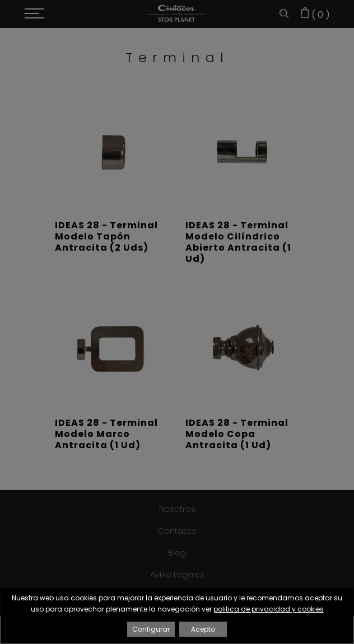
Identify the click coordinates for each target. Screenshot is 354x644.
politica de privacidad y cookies (269, 609)
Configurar (151, 629)
